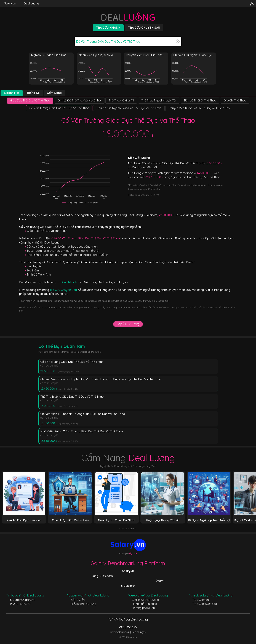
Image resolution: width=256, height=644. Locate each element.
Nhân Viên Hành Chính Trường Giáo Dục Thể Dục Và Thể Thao (82, 431)
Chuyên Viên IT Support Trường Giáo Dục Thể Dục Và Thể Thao (83, 414)
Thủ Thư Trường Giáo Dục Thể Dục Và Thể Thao (72, 397)
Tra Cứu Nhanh (67, 282)
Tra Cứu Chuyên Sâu (64, 290)
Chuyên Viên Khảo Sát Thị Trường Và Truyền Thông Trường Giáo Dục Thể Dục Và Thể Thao (101, 379)
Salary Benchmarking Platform (128, 563)
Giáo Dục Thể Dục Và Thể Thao (47, 231)
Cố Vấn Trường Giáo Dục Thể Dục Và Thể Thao (72, 362)
